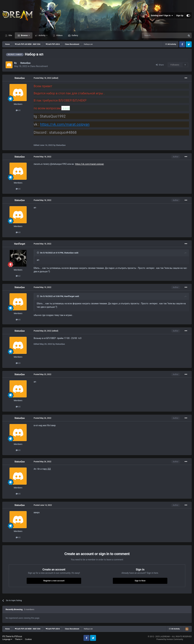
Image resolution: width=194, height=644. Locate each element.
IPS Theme (7, 636)
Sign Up (180, 15)
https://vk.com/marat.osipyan (65, 124)
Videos (59, 35)
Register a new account (54, 581)
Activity (42, 35)
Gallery (74, 35)
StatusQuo (25, 63)
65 (18, 110)
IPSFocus (18, 636)
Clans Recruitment (39, 66)
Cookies (28, 639)
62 (18, 276)
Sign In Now (140, 581)
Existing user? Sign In (162, 16)
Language (7, 639)
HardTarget (20, 244)
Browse (24, 35)
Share (160, 65)
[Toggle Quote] (38, 253)
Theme (19, 639)
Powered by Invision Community (170, 639)
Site (10, 35)
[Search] (157, 35)
